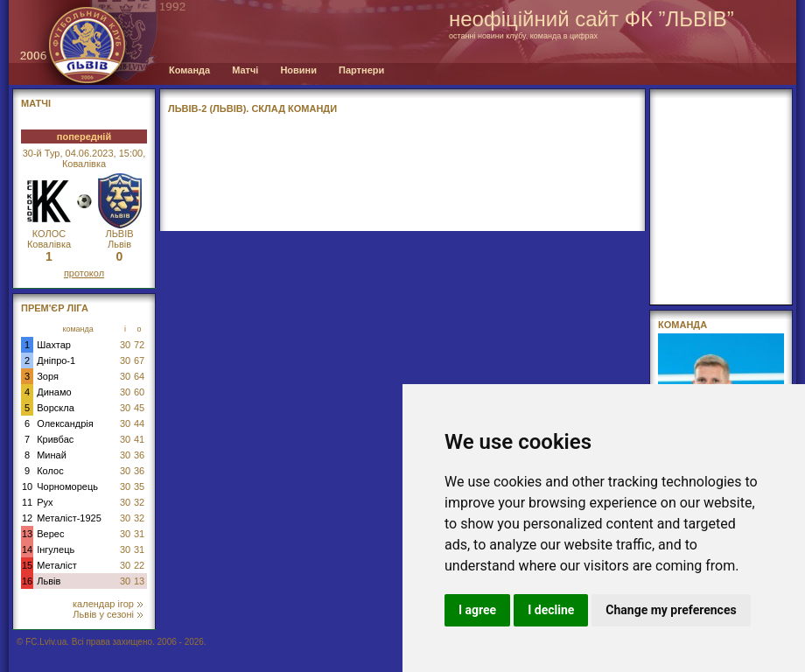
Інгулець (56, 549)
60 (139, 392)
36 (139, 455)
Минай (52, 455)
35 (139, 486)
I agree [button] (477, 610)
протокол (84, 273)
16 (27, 581)
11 (27, 502)
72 (139, 345)
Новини (298, 70)
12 (27, 518)
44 (139, 423)
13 (27, 534)
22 (139, 565)
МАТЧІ (36, 103)
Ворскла (56, 408)
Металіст (56, 565)
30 (125, 345)
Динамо (54, 392)
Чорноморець (67, 486)
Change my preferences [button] (671, 610)
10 (27, 486)
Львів (49, 581)
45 (139, 408)
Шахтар (54, 345)
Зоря (48, 376)
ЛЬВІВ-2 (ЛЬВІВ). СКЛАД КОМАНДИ (252, 108)
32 (139, 502)
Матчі (245, 70)
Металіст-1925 (69, 518)
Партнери (361, 70)
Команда (189, 70)
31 (139, 534)
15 (27, 565)
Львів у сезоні (108, 614)
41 (139, 439)
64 (139, 376)
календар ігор (108, 604)
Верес (50, 534)
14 (27, 549)
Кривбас (55, 439)
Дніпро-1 (56, 360)
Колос (50, 471)
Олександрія (65, 423)
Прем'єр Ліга (55, 308)
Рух (45, 502)
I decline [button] (551, 610)
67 (139, 360)
